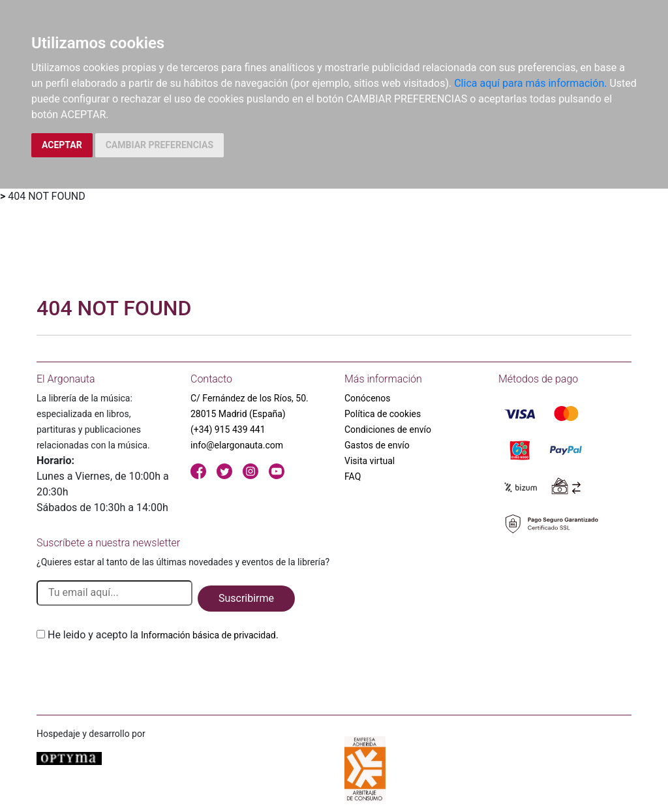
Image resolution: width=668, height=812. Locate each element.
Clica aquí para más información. (530, 83)
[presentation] (136, 674)
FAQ (353, 476)
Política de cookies (383, 414)
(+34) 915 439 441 (228, 429)
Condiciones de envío (388, 429)
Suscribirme (246, 598)
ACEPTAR (62, 145)
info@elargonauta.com (237, 445)
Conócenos (368, 398)
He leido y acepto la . (163, 635)
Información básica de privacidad (208, 635)
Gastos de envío (377, 445)
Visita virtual (370, 461)
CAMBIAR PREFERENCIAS (159, 145)
